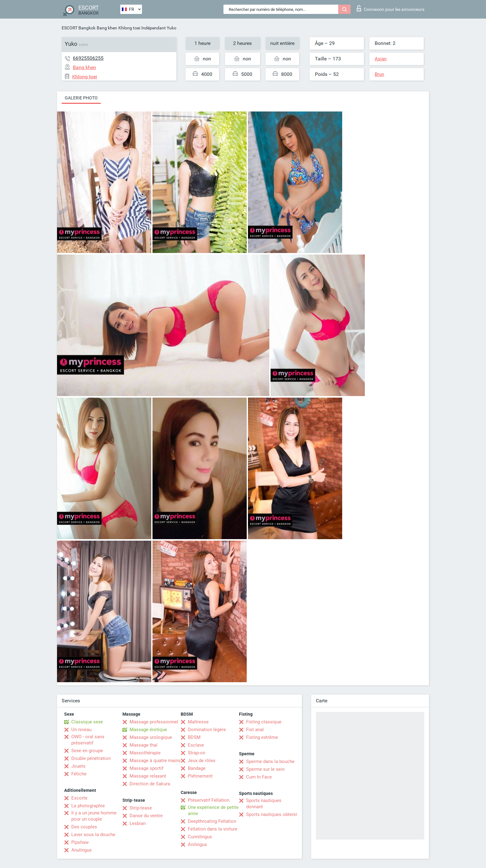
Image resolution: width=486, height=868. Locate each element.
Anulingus (82, 850)
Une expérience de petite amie (213, 810)
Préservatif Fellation (209, 800)
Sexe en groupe (87, 751)
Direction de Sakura (150, 784)
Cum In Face (259, 777)
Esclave (196, 745)
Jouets (78, 766)
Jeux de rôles (202, 761)
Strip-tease (141, 808)
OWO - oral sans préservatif (88, 740)
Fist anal (255, 730)
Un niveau (81, 730)
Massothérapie (145, 753)
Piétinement (200, 776)
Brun (379, 74)
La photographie (88, 806)
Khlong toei (129, 28)
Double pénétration (91, 758)
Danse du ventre (146, 816)
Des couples (84, 827)
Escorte (79, 798)
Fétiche (79, 774)
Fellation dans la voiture (213, 829)
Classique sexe (87, 722)
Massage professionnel (154, 722)
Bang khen (107, 28)
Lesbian (138, 823)
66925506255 (88, 58)
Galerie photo (81, 98)
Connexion (391, 8)
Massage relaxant (148, 776)
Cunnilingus (200, 837)
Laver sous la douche (93, 835)
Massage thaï (144, 745)
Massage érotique (148, 730)
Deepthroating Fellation (212, 821)
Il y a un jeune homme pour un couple (94, 816)
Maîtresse (198, 722)
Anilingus (197, 844)
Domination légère (207, 730)
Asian (381, 59)
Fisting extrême (262, 737)
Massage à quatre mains (155, 761)
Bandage (197, 768)
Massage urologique (151, 737)
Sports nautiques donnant (264, 804)
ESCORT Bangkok (79, 28)
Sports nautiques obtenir (272, 814)
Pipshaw (80, 842)
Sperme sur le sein (265, 769)
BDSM (194, 737)
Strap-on (197, 753)
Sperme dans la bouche (270, 761)
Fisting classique (264, 722)
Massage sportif (146, 768)
